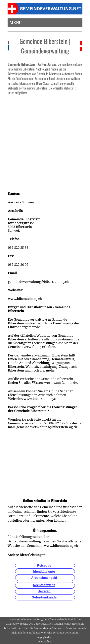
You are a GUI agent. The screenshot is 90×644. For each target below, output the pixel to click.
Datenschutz (45, 642)
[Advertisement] (45, 142)
